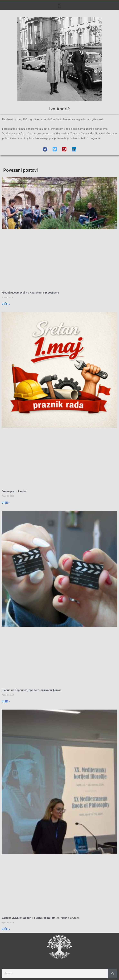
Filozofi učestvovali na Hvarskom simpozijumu (30, 293)
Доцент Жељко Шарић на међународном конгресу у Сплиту (40, 918)
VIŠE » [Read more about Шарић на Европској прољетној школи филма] (6, 701)
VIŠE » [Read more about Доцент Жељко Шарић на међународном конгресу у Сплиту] (6, 929)
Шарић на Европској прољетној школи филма (31, 690)
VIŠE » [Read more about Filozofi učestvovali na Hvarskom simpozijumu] (6, 304)
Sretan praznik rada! (14, 491)
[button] (59, 6)
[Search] (113, 974)
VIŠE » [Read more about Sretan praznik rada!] (6, 503)
